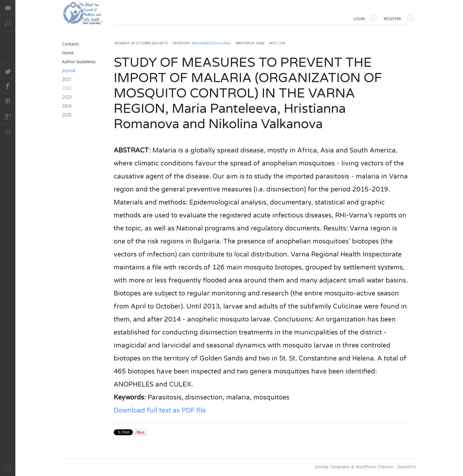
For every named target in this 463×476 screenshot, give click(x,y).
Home (68, 53)
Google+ (8, 116)
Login (365, 19)
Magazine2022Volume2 (211, 43)
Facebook (8, 86)
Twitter (8, 70)
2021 (67, 79)
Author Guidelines (79, 62)
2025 (67, 115)
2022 (67, 88)
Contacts (71, 44)
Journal (69, 70)
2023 (67, 97)
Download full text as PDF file (160, 410)
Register (398, 19)
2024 (67, 106)
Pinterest (8, 101)
